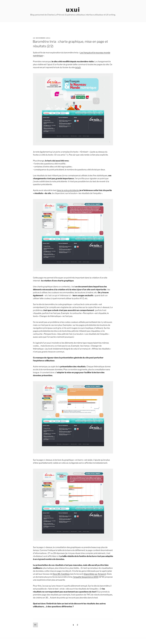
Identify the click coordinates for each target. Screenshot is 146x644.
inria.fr (78, 67)
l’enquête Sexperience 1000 (86, 577)
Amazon (102, 574)
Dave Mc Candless (61, 574)
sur (96, 574)
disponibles (89, 574)
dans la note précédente (68, 190)
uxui (73, 10)
